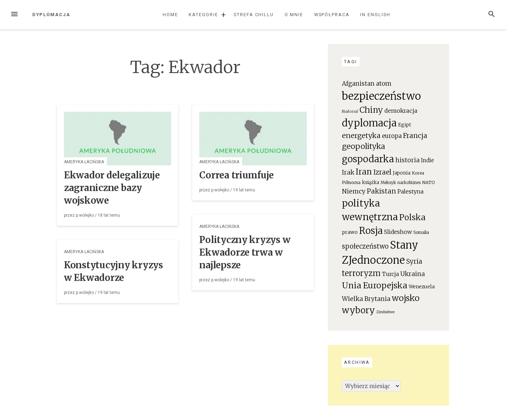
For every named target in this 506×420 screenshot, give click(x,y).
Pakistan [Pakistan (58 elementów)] (381, 191)
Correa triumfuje (236, 175)
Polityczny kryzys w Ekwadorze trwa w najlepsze (245, 252)
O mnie (294, 15)
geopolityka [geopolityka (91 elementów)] (364, 146)
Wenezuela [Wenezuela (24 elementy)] (422, 287)
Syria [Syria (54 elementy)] (414, 261)
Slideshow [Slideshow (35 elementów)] (398, 232)
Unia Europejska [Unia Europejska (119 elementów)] (375, 285)
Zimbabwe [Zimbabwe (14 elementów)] (385, 312)
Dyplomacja (51, 15)
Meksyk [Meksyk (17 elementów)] (388, 182)
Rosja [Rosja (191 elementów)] (371, 231)
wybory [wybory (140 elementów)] (358, 310)
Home (170, 15)
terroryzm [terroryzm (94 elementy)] (361, 273)
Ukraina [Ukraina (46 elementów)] (413, 274)
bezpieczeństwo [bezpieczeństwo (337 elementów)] (381, 96)
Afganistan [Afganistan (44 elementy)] (358, 84)
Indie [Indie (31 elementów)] (427, 160)
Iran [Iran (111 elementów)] (364, 172)
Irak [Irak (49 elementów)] (348, 172)
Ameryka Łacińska (84, 162)
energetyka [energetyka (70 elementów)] (361, 135)
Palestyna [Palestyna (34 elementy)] (410, 192)
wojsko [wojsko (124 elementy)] (406, 298)
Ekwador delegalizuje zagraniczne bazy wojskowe (112, 188)
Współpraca (332, 15)
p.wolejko (85, 215)
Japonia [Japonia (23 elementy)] (402, 173)
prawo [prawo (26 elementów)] (350, 232)
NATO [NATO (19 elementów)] (428, 182)
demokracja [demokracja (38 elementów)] (401, 111)
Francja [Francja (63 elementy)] (415, 136)
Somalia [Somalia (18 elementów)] (421, 232)
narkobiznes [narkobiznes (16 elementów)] (409, 183)
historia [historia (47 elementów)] (407, 160)
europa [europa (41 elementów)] (392, 136)
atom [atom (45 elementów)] (384, 84)
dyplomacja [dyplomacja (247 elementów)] (369, 123)
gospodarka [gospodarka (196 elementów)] (368, 159)
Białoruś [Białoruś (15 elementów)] (350, 111)
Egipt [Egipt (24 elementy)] (405, 125)
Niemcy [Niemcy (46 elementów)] (354, 191)
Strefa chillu (254, 15)
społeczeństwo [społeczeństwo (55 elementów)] (365, 246)
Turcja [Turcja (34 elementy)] (390, 274)
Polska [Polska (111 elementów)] (412, 217)
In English (375, 15)
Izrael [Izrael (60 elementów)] (382, 172)
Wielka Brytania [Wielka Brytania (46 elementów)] (366, 299)
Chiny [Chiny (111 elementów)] (371, 110)
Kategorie (203, 15)
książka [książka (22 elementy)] (371, 182)
